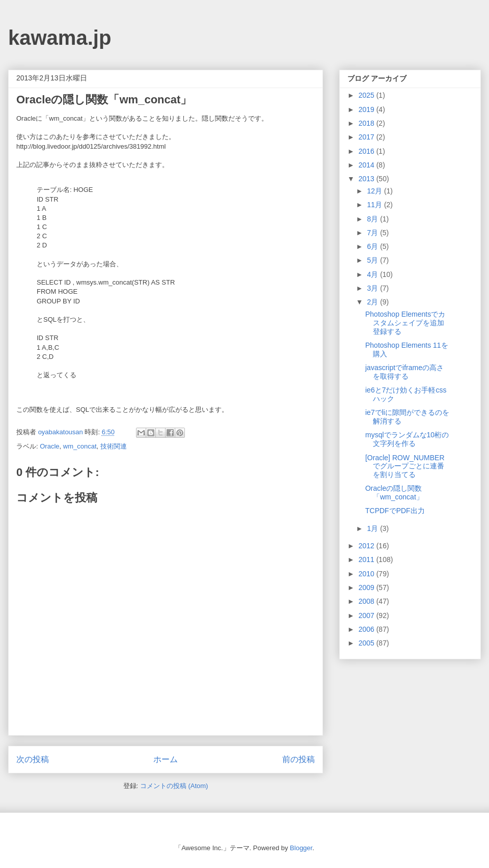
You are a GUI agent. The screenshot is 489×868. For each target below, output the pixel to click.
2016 (368, 151)
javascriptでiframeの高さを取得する (404, 372)
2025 (368, 95)
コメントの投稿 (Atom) (174, 786)
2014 (368, 165)
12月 (375, 191)
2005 (368, 643)
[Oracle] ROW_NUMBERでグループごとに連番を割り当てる (405, 466)
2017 (368, 137)
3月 (373, 288)
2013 (368, 179)
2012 (368, 546)
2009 (368, 587)
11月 (375, 205)
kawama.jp (60, 38)
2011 (368, 559)
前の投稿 (298, 759)
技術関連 (114, 446)
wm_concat (80, 446)
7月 (373, 233)
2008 (368, 601)
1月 (373, 528)
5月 (373, 260)
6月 (373, 246)
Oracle (49, 446)
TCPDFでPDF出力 (395, 511)
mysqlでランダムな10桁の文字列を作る (407, 439)
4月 (373, 274)
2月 (373, 302)
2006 (368, 629)
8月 (373, 219)
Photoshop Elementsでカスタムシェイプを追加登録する (405, 323)
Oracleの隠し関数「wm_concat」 (394, 493)
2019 (368, 109)
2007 (368, 615)
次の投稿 (33, 759)
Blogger (301, 848)
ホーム (166, 759)
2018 (368, 123)
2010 (368, 574)
